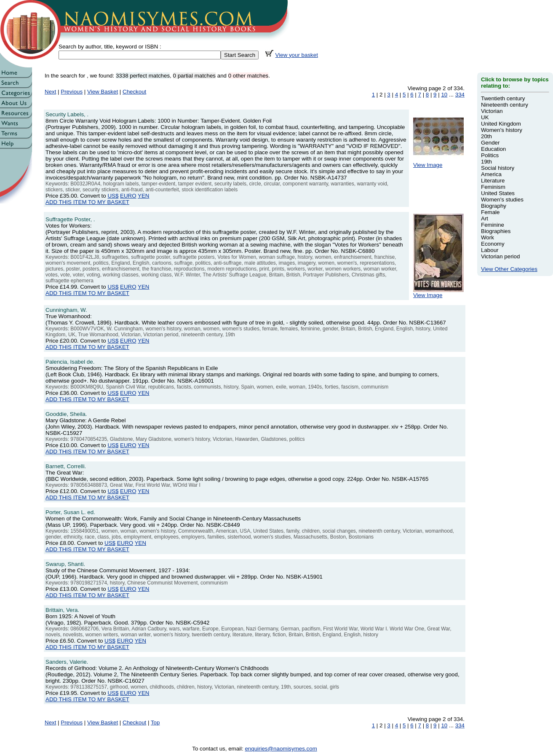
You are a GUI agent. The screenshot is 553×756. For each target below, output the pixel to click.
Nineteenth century (505, 105)
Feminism (493, 187)
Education (493, 149)
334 (460, 95)
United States (498, 193)
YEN (143, 196)
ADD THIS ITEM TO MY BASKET (87, 202)
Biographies (496, 231)
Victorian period (500, 256)
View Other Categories (509, 269)
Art (485, 218)
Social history (498, 168)
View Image (438, 162)
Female (490, 212)
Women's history (502, 130)
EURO (128, 196)
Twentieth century (503, 98)
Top (155, 722)
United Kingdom (501, 124)
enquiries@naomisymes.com (281, 749)
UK (485, 117)
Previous (72, 92)
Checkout (134, 92)
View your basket (297, 55)
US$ (113, 196)
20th (486, 136)
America (491, 174)
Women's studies (502, 200)
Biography (494, 206)
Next (50, 92)
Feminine (493, 225)
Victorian (492, 111)
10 (444, 95)
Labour (490, 250)
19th (486, 162)
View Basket (103, 92)
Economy (493, 244)
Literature (493, 181)
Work (488, 237)
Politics (490, 155)
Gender (490, 143)
